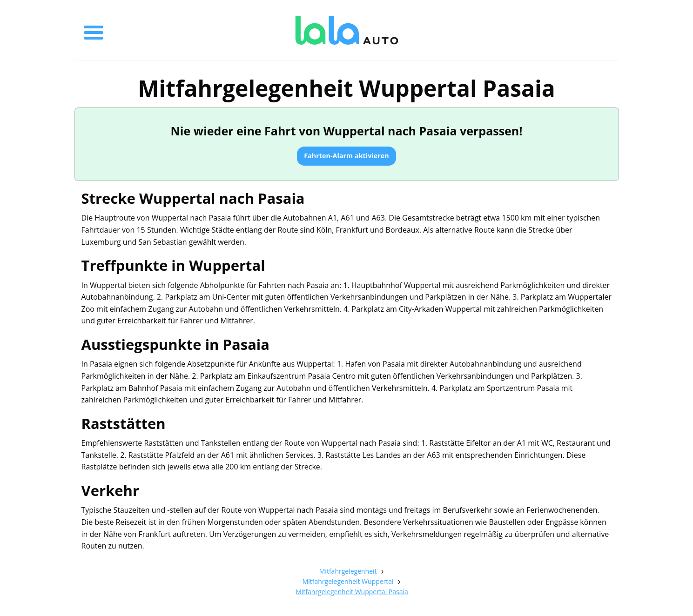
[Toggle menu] (94, 30)
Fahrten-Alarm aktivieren (346, 156)
